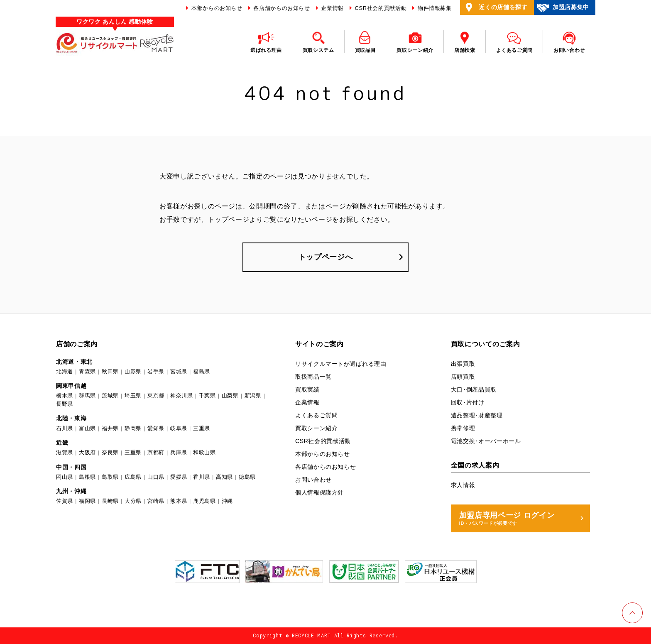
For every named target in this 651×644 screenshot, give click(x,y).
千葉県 (207, 395)
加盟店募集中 (563, 7)
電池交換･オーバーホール (486, 441)
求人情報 (463, 485)
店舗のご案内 (77, 344)
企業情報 (332, 8)
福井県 (110, 428)
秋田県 (110, 371)
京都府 (156, 452)
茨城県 (110, 395)
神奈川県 (182, 395)
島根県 (87, 477)
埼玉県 (133, 395)
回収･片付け (468, 402)
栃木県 (65, 395)
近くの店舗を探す (495, 7)
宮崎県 (156, 501)
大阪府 (87, 452)
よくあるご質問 (317, 415)
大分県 (133, 501)
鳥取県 (110, 477)
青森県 (87, 371)
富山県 (87, 428)
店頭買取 (463, 377)
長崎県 (110, 501)
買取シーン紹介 (317, 428)
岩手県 (156, 371)
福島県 (202, 371)
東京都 (156, 395)
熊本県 (179, 501)
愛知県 (156, 428)
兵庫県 (179, 452)
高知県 (224, 477)
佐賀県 (65, 501)
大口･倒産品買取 (474, 389)
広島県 (133, 477)
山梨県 (230, 395)
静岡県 (133, 428)
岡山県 (65, 477)
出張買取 (463, 364)
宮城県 (179, 371)
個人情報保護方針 (319, 492)
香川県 (202, 477)
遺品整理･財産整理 (477, 415)
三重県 (202, 428)
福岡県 (87, 501)
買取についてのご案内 (486, 344)
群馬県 (87, 395)
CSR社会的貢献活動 (380, 8)
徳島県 (247, 477)
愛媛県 (179, 477)
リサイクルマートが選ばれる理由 (341, 364)
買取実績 (307, 389)
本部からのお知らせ (216, 8)
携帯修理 (463, 428)
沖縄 (227, 501)
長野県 (65, 404)
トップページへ (326, 257)
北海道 (65, 371)
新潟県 (253, 395)
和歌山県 (204, 452)
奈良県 (110, 452)
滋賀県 (65, 452)
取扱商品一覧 (313, 377)
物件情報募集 (434, 8)
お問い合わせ (313, 480)
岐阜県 (179, 428)
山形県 (133, 371)
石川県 (65, 428)
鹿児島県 (204, 501)
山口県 (156, 477)
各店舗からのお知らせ (281, 8)
